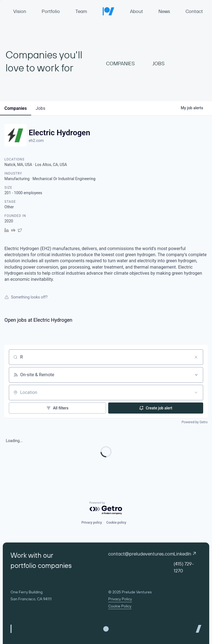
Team (81, 11)
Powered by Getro (195, 422)
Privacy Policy (120, 599)
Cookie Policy (120, 606)
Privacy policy (92, 523)
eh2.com (36, 141)
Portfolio (51, 11)
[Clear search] (196, 357)
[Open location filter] (196, 393)
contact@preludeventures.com (141, 554)
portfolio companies (41, 565)
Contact (194, 11)
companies (16, 108)
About (137, 11)
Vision (20, 11)
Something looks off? (26, 297)
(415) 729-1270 (184, 567)
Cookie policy (116, 523)
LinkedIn (185, 554)
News (164, 11)
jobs (40, 108)
